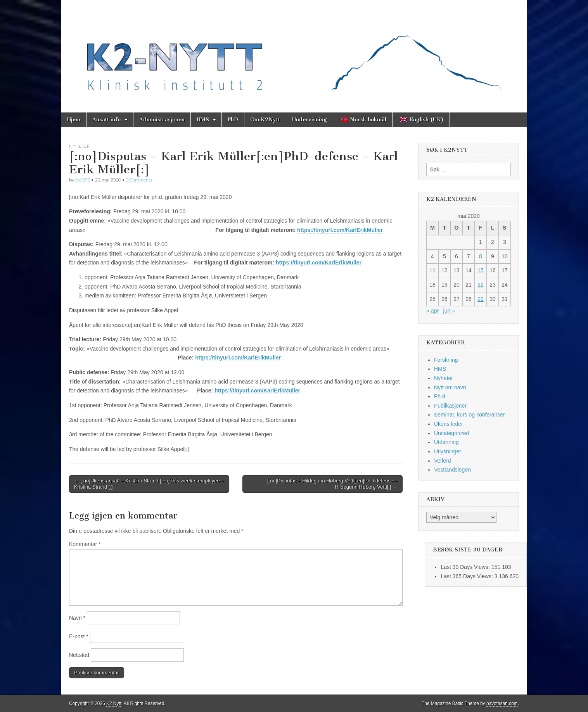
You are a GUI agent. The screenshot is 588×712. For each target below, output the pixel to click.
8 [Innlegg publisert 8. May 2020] (481, 256)
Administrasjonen (162, 120)
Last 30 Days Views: (466, 567)
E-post (79, 636)
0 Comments (139, 180)
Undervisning (310, 120)
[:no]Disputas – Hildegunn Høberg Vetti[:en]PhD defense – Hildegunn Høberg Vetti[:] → (332, 484)
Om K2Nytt (265, 120)
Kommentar (85, 544)
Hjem (74, 120)
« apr (432, 311)
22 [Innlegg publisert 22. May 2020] (481, 285)
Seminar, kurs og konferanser (470, 415)
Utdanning (446, 442)
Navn (77, 618)
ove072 (82, 180)
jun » (449, 311)
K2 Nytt (114, 703)
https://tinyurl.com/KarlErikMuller (340, 230)
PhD (233, 120)
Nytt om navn (450, 387)
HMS (203, 120)
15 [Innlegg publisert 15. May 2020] (481, 270)
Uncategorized (451, 433)
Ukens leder (449, 424)
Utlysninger (448, 451)
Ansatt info (106, 120)
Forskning (446, 360)
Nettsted (79, 655)
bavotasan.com (502, 703)
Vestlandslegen (452, 470)
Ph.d (440, 396)
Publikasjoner (450, 406)
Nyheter (79, 146)
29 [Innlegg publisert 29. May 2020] (481, 299)
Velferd (443, 461)
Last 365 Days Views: (467, 576)
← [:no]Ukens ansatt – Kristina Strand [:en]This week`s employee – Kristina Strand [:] (149, 484)
